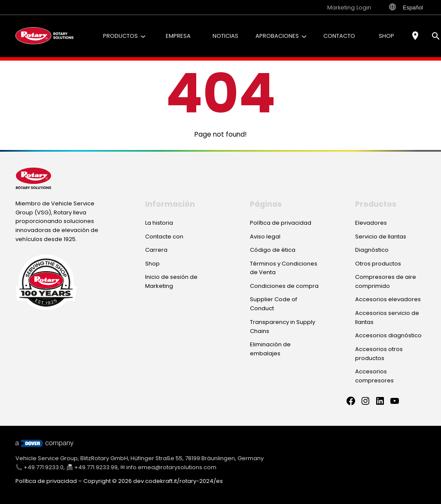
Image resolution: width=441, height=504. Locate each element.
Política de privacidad (46, 481)
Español (406, 7)
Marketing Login (349, 8)
